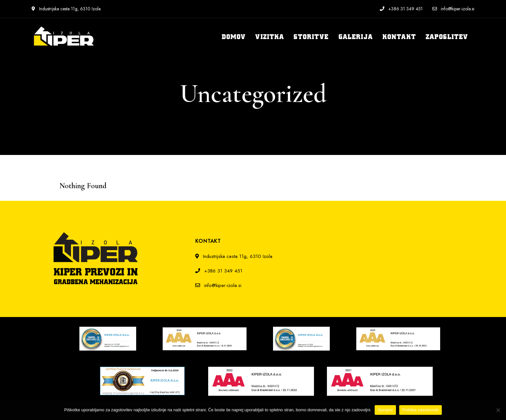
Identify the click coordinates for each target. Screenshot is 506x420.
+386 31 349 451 (401, 9)
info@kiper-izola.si (453, 9)
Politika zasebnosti (420, 410)
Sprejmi (385, 410)
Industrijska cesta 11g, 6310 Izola (66, 9)
